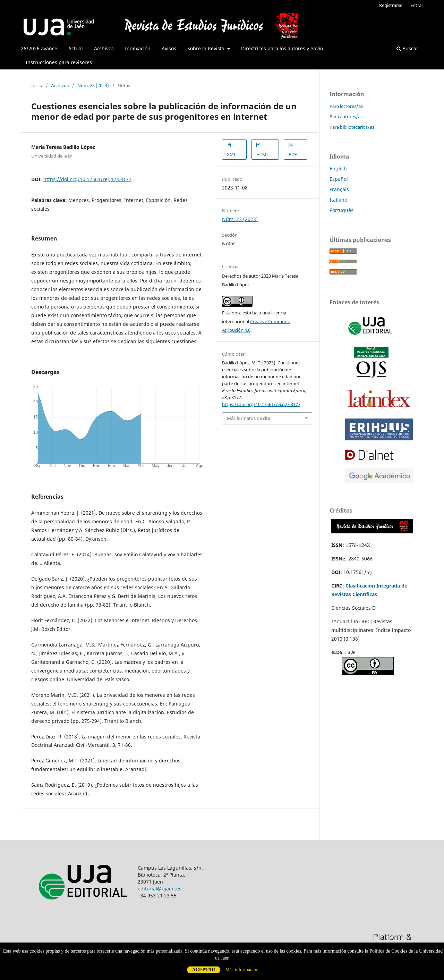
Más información (242, 970)
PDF (293, 154)
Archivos (104, 48)
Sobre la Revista (207, 48)
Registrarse (391, 5)
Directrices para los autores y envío (282, 48)
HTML (263, 154)
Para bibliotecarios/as (352, 127)
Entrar (417, 5)
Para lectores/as (346, 106)
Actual (76, 48)
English (338, 168)
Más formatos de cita (249, 418)
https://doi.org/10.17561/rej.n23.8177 (87, 179)
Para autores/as (346, 117)
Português (341, 210)
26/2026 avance (39, 48)
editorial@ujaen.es (160, 889)
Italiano (338, 200)
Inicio (37, 85)
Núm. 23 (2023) (93, 85)
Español (339, 179)
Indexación (138, 48)
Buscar (407, 48)
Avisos (169, 48)
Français (339, 189)
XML (232, 154)
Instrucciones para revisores (59, 62)
